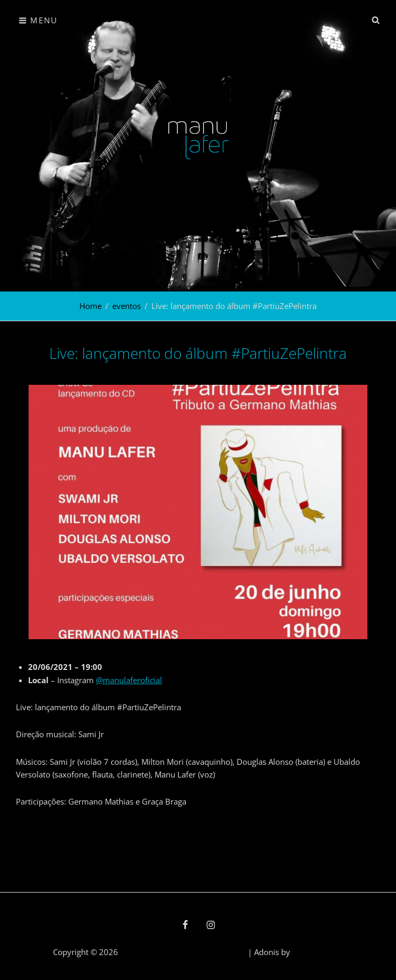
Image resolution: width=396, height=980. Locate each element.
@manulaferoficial (129, 680)
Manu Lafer (141, 952)
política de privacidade (205, 952)
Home (91, 306)
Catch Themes (318, 952)
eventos (127, 306)
